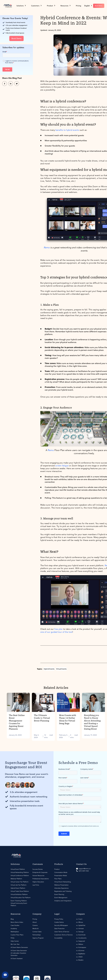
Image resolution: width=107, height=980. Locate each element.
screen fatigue (62, 466)
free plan (58, 629)
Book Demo (99, 6)
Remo (51, 450)
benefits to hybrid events (67, 130)
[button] (88, 6)
